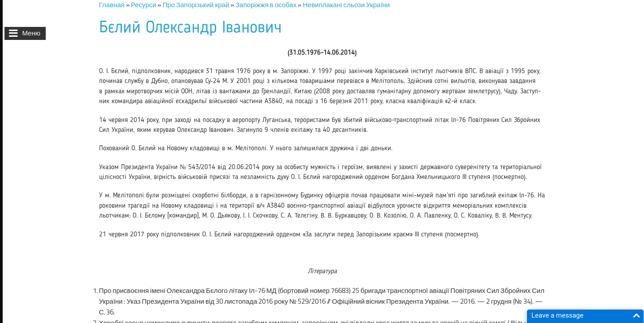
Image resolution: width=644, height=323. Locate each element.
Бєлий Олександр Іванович (190, 28)
